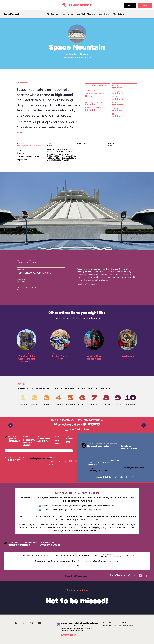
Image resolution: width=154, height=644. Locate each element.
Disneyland (85, 54)
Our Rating (119, 14)
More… (20, 132)
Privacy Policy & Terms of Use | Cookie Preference (118, 625)
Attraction (72, 54)
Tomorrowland (23, 146)
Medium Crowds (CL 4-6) (63, 555)
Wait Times (104, 14)
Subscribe (145, 5)
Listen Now (71, 635)
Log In (130, 5)
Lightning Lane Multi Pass (28, 156)
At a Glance (52, 14)
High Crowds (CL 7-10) (88, 555)
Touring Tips (67, 14)
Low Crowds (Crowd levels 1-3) (34, 555)
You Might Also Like (86, 14)
